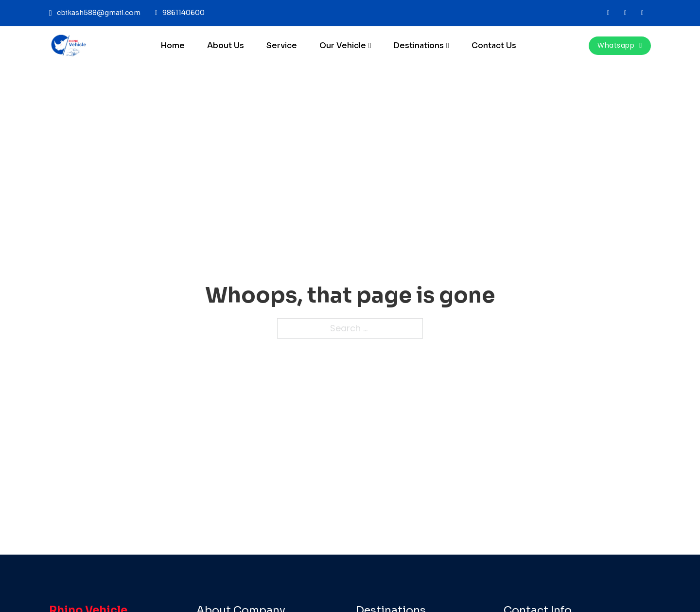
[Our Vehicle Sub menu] (370, 46)
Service (282, 45)
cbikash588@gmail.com (99, 13)
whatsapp (620, 45)
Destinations (419, 45)
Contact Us (494, 45)
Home (173, 45)
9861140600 (184, 13)
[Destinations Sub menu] (448, 46)
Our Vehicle (343, 45)
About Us (226, 45)
